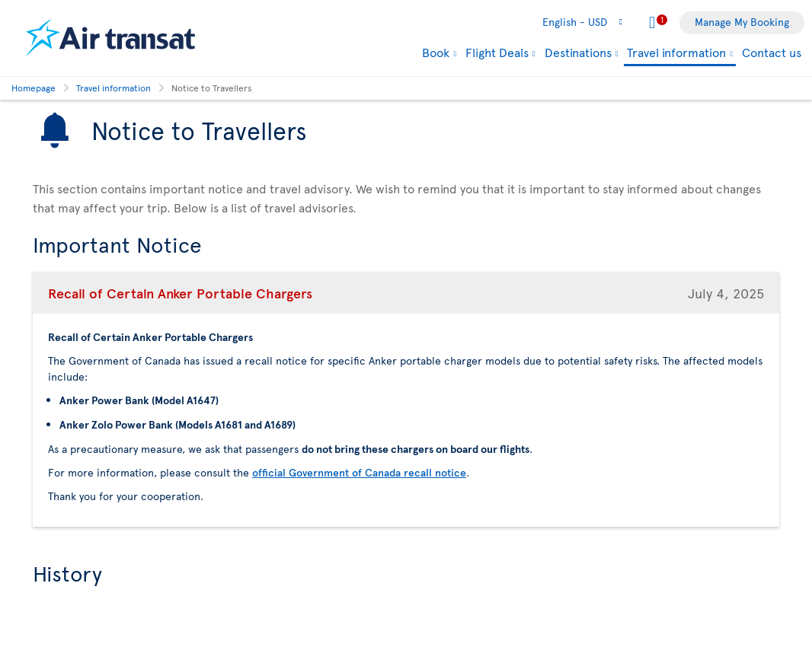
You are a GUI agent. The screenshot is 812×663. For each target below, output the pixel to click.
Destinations (578, 52)
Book (436, 52)
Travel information (676, 53)
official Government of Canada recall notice (359, 472)
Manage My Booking (742, 22)
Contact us (772, 52)
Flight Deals (497, 52)
